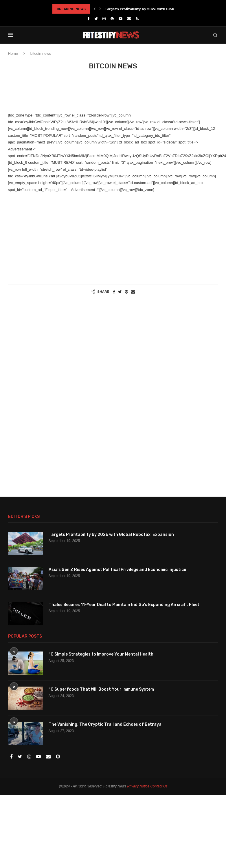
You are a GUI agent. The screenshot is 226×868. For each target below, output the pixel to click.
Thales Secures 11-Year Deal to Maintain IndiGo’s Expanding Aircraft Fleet (124, 605)
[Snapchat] (58, 757)
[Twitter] (96, 19)
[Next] (100, 9)
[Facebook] (88, 19)
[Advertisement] (113, 94)
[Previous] (95, 9)
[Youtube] (121, 19)
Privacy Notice (138, 786)
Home (13, 53)
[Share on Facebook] (114, 292)
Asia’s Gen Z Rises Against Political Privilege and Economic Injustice (117, 570)
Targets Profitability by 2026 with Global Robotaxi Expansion (159, 9)
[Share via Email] (133, 292)
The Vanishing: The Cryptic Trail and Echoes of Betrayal (106, 724)
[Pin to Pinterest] (126, 292)
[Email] (129, 19)
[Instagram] (104, 19)
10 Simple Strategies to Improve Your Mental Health (101, 654)
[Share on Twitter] (120, 292)
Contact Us (159, 786)
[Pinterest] (112, 19)
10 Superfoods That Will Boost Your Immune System (101, 689)
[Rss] (137, 19)
